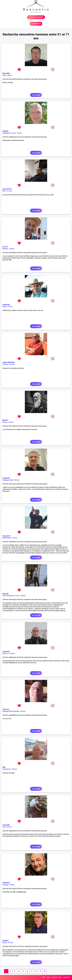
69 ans (12, 364)
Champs (6, 885)
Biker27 (5, 420)
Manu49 (6, 594)
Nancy (5, 943)
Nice (4, 191)
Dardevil (5, 941)
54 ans (15, 538)
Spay (4, 75)
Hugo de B (6, 536)
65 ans (11, 943)
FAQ (44, 977)
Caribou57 (6, 478)
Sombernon (7, 769)
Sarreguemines (8, 480)
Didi (4, 767)
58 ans (12, 249)
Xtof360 (5, 131)
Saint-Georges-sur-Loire (11, 596)
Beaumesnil (7, 538)
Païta (4, 307)
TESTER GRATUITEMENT (36, 17)
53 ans (19, 133)
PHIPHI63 (6, 883)
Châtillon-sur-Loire (9, 133)
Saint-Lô (5, 653)
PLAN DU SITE (57, 977)
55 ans (11, 422)
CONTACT (67, 977)
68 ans (10, 75)
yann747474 (7, 189)
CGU (48, 977)
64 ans (23, 711)
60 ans (17, 480)
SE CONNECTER (36, 24)
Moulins (5, 249)
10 (44, 971)
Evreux (5, 422)
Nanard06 (6, 73)
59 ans (15, 769)
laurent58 (6, 825)
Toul (4, 827)
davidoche (6, 305)
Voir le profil (36, 95)
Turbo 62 (6, 709)
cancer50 (6, 652)
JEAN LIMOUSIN (9, 362)
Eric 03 (5, 247)
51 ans (10, 191)
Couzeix (5, 364)
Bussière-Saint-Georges (11, 711)
